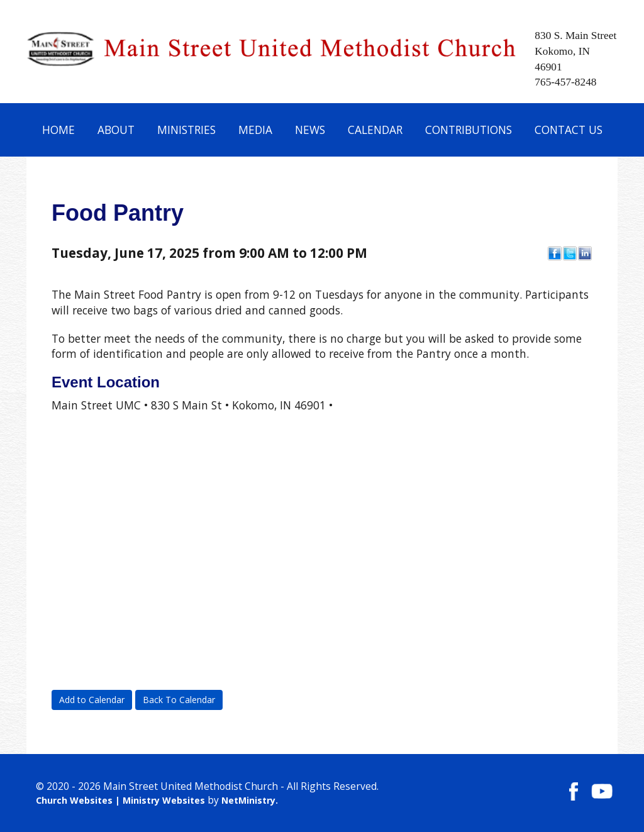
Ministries (186, 130)
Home (58, 130)
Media (255, 130)
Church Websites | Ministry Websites (122, 800)
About (116, 130)
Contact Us (569, 130)
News (310, 130)
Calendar (375, 130)
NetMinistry (248, 800)
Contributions (469, 130)
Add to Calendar (92, 700)
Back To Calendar (179, 700)
